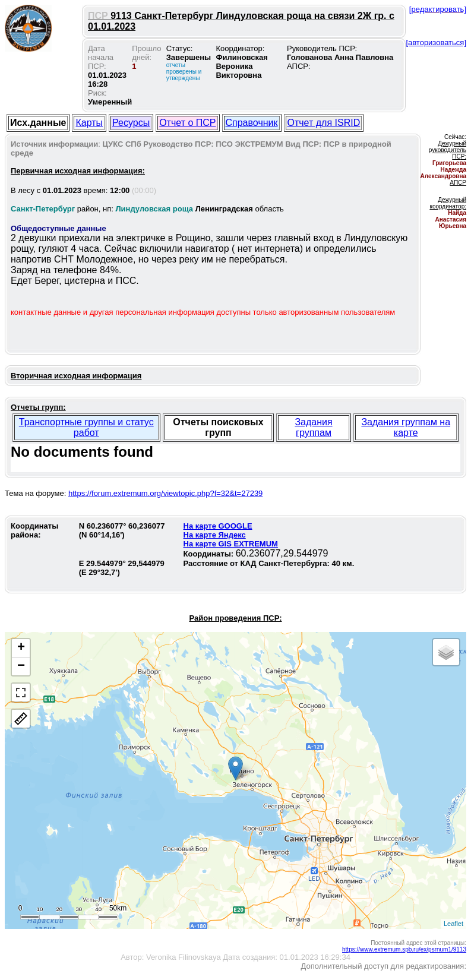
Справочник (252, 123)
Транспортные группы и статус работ (86, 427)
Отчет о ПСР (187, 123)
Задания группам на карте (406, 427)
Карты (89, 123)
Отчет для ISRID (324, 123)
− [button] (21, 666)
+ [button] (21, 648)
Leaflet (453, 924)
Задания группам (313, 427)
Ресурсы (131, 123)
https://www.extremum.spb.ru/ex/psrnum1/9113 (404, 949)
